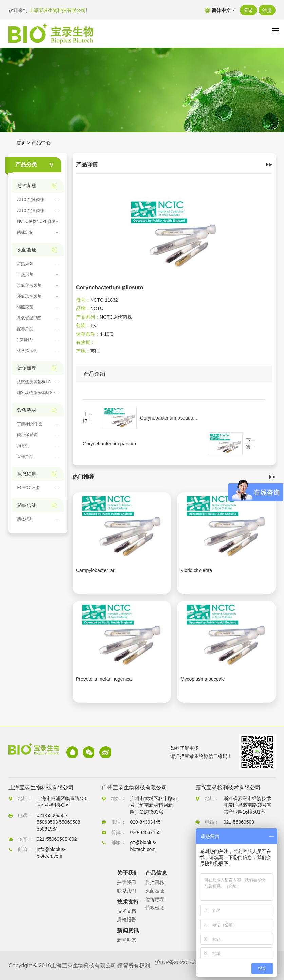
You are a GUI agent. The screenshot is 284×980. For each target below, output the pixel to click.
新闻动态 (127, 940)
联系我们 (127, 891)
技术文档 (127, 911)
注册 (267, 10)
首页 (21, 143)
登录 (248, 10)
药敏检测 (155, 908)
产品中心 (41, 143)
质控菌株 (155, 882)
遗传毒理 (155, 899)
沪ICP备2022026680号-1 (185, 966)
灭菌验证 (155, 891)
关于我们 (127, 882)
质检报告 (127, 920)
